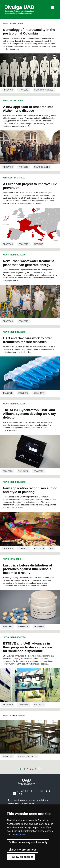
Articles (8, 23)
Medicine (39, 244)
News (6, 255)
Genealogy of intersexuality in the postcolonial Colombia (29, 32)
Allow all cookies (21, 857)
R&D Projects (18, 255)
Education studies (28, 756)
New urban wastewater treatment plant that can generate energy (28, 263)
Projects (24, 90)
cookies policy (18, 835)
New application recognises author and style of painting (30, 490)
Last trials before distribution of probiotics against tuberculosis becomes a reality (27, 569)
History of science (44, 90)
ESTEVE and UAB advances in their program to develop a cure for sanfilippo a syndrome (27, 647)
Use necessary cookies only (28, 842)
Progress (20, 178)
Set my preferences (23, 850)
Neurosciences (42, 167)
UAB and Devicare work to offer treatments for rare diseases (27, 340)
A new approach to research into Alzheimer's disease (28, 109)
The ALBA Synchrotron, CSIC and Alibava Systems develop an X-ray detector (29, 414)
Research (8, 90)
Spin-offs (8, 471)
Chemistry (39, 393)
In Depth (19, 23)
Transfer (8, 393)
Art (51, 548)
